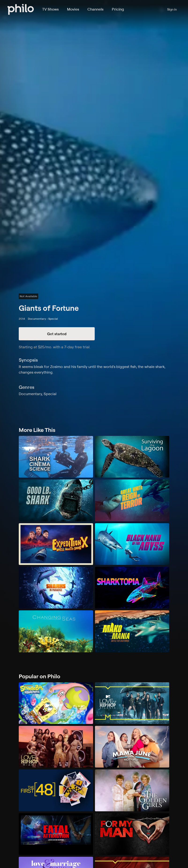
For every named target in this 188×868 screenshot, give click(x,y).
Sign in (172, 9)
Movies (73, 9)
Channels (95, 9)
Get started (57, 334)
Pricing (118, 9)
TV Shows (50, 9)
